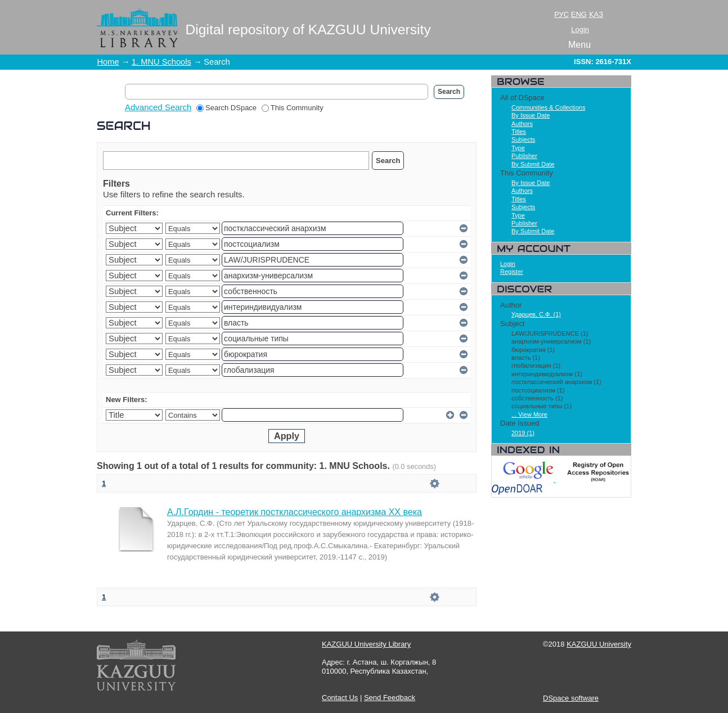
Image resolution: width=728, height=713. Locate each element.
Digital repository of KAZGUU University (308, 30)
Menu (579, 45)
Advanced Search (158, 107)
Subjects (523, 139)
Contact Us (340, 698)
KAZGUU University (599, 644)
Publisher (524, 156)
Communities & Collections (548, 107)
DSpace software (571, 698)
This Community (293, 108)
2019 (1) (523, 433)
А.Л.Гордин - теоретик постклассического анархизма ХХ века (295, 512)
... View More (529, 414)
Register (512, 272)
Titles (519, 132)
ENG (579, 14)
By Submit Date (533, 164)
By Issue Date (531, 115)
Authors (522, 124)
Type (518, 148)
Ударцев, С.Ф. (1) (536, 314)
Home (108, 62)
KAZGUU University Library (366, 644)
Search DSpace (226, 108)
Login (580, 30)
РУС (561, 14)
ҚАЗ (596, 14)
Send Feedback (390, 698)
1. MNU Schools (161, 62)
